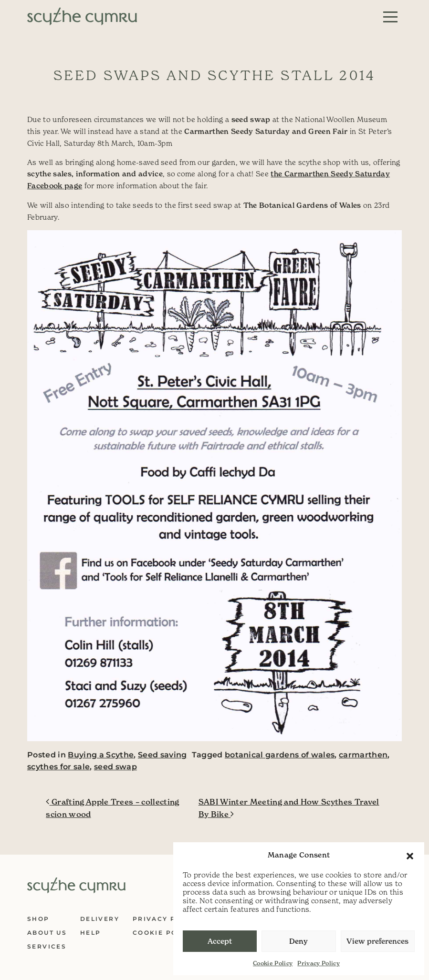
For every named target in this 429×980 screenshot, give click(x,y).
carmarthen (363, 755)
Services (47, 946)
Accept (220, 941)
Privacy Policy (319, 963)
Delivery (100, 919)
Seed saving (162, 755)
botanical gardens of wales (280, 755)
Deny (298, 941)
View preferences (377, 941)
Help (91, 933)
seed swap (115, 767)
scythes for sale (58, 767)
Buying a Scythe (101, 755)
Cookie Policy (273, 963)
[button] (410, 855)
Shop (38, 919)
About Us (47, 933)
